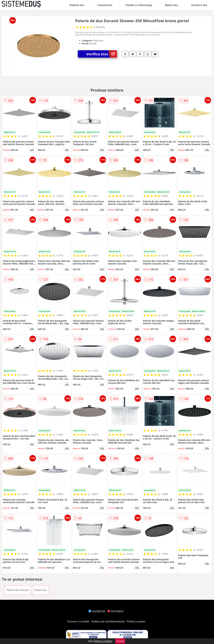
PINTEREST (116, 611)
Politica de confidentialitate (108, 621)
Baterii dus (172, 5)
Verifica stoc (102, 54)
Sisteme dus (77, 5)
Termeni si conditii (78, 621)
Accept (120, 641)
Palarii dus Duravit (18, 590)
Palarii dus (40, 590)
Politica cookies (136, 621)
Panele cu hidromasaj (139, 5)
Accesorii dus (199, 5)
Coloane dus (105, 5)
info (32, 150)
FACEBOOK (97, 611)
